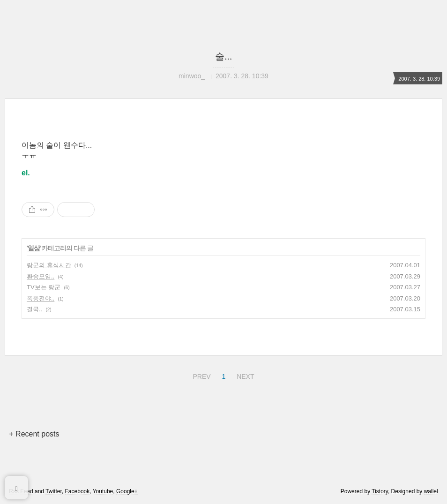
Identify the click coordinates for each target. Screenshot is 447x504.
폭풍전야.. (41, 298)
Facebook (78, 491)
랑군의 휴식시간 (49, 265)
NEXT (244, 375)
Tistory (380, 491)
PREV (200, 375)
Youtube (103, 491)
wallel (431, 491)
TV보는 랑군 (44, 287)
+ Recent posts (34, 434)
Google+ (127, 491)
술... (224, 56)
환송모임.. (41, 276)
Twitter (54, 491)
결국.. (34, 309)
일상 (34, 248)
